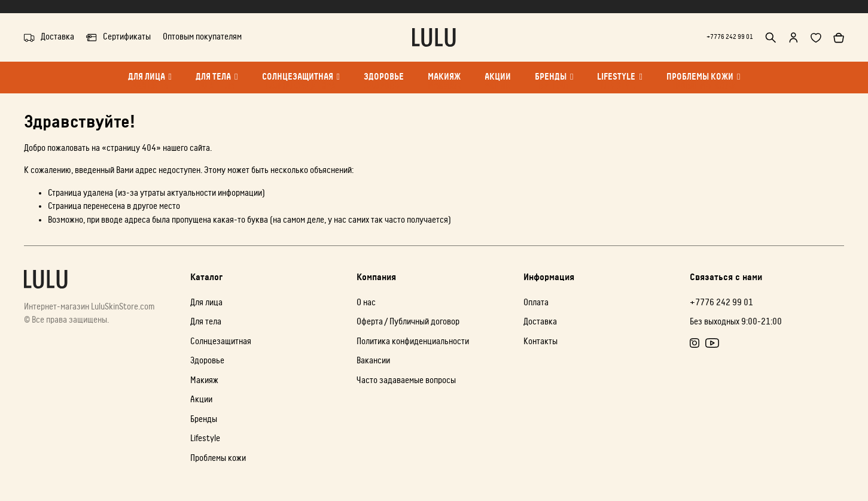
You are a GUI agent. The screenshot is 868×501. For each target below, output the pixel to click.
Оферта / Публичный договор (408, 322)
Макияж (444, 83)
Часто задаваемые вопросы (406, 380)
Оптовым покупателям (202, 37)
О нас (366, 303)
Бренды (554, 83)
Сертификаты (118, 38)
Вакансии (373, 361)
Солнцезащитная (301, 83)
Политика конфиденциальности (413, 341)
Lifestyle (619, 83)
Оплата (536, 303)
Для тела (217, 83)
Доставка (49, 38)
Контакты (540, 341)
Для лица (150, 83)
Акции (498, 83)
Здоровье (384, 83)
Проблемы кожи (703, 83)
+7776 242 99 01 (721, 37)
